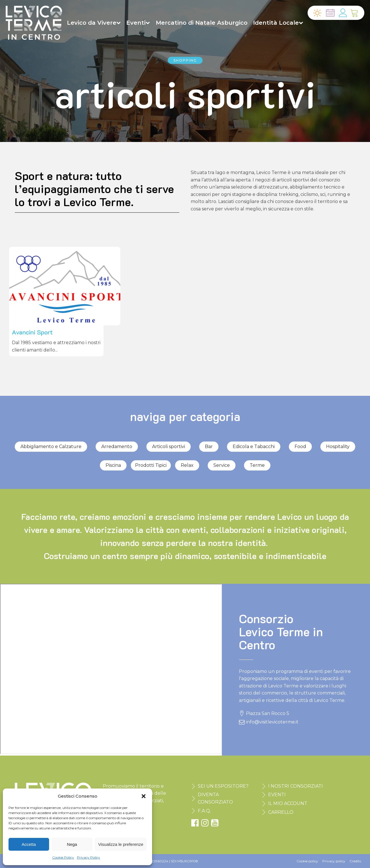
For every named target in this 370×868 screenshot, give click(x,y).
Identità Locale (278, 23)
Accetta (29, 844)
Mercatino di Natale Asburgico (202, 23)
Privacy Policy (89, 857)
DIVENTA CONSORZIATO (215, 798)
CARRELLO (281, 812)
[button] (144, 796)
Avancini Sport (32, 332)
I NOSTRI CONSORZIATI (296, 786)
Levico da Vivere (94, 23)
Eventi (138, 23)
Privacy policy (334, 861)
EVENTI (277, 795)
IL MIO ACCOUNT (288, 803)
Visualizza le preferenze (121, 844)
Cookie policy (307, 861)
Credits (355, 861)
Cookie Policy (63, 857)
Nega (72, 844)
